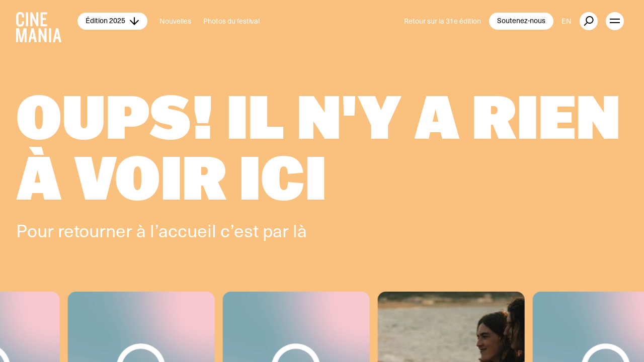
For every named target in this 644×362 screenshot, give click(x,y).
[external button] (589, 21)
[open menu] (615, 21)
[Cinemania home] (47, 21)
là (300, 230)
